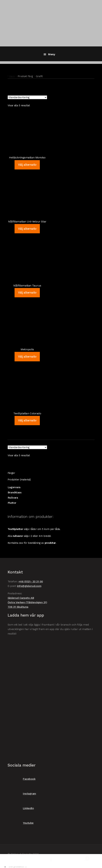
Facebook (21, 779)
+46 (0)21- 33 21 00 (31, 581)
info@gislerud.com (29, 586)
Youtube (21, 823)
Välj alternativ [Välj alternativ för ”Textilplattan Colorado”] (27, 420)
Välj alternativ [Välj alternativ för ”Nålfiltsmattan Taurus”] (27, 292)
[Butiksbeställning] (27, 97)
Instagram (22, 794)
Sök (51, 860)
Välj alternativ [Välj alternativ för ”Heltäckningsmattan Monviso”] (27, 165)
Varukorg (79, 858)
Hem (12, 76)
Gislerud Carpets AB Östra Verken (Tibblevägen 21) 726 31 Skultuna (27, 602)
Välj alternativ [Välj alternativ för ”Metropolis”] (27, 357)
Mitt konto (17, 860)
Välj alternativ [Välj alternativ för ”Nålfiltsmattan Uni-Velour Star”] (27, 229)
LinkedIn (21, 808)
